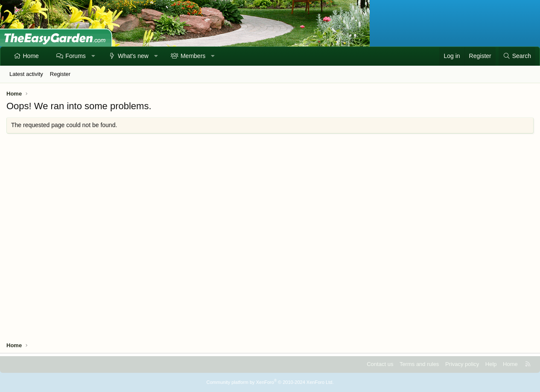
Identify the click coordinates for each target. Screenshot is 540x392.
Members (193, 56)
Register (60, 74)
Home (31, 56)
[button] (93, 56)
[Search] (517, 56)
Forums (75, 56)
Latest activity (26, 74)
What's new (133, 56)
